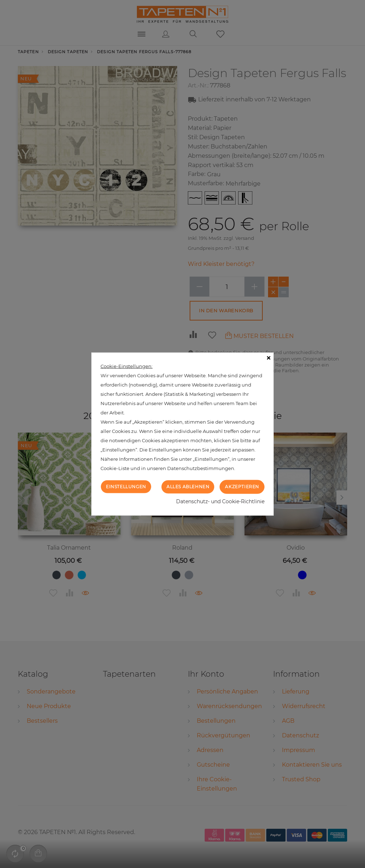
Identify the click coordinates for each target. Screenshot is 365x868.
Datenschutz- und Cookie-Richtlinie (220, 501)
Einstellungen (126, 487)
